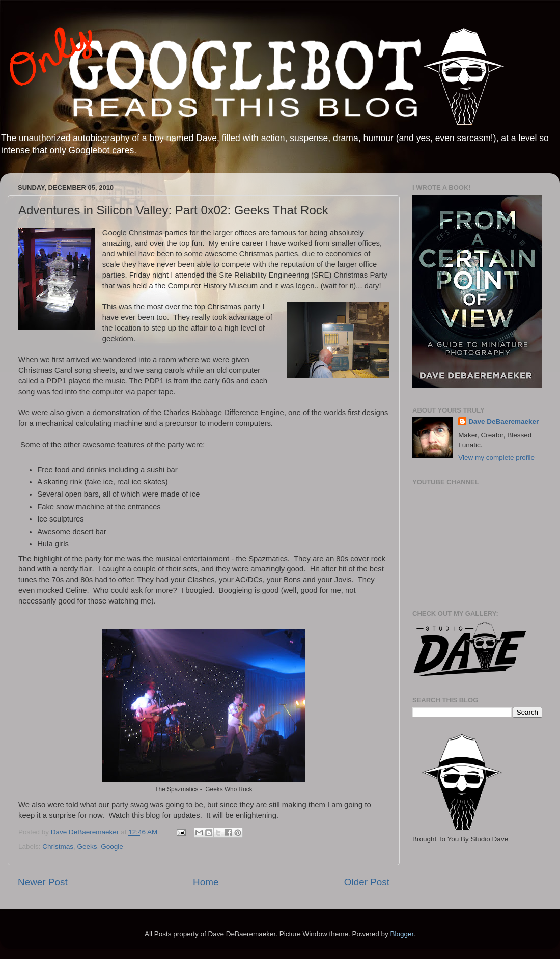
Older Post (367, 882)
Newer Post (43, 882)
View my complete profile (496, 458)
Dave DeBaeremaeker (503, 421)
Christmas (58, 847)
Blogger (402, 934)
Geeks (87, 847)
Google (112, 847)
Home (206, 882)
